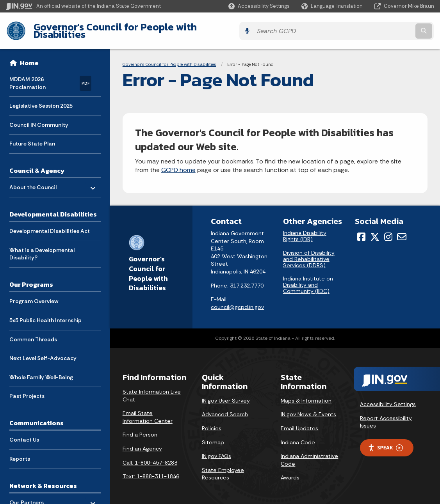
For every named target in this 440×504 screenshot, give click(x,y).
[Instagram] (388, 231)
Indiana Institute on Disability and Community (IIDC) (308, 279)
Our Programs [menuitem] (31, 279)
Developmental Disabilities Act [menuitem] (50, 225)
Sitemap (213, 436)
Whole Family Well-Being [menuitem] (41, 371)
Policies (212, 422)
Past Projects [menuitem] (27, 390)
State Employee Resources (223, 468)
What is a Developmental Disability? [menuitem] (42, 248)
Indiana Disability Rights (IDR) (305, 230)
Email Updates (299, 422)
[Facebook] (361, 231)
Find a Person (140, 429)
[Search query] (382, 28)
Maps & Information (306, 395)
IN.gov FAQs (216, 450)
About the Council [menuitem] (33, 180)
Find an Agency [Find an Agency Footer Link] (142, 443)
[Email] (402, 231)
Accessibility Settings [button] (388, 398)
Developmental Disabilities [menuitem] (53, 208)
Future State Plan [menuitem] (32, 138)
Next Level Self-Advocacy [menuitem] (43, 353)
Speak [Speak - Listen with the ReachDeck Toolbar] (385, 442)
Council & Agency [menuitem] (37, 165)
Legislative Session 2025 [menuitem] (41, 100)
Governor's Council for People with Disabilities (141, 28)
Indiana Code (298, 436)
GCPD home (178, 164)
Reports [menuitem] (20, 453)
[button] (259, 6)
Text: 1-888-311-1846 (151, 470)
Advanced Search (225, 408)
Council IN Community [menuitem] (39, 119)
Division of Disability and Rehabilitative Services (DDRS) (309, 253)
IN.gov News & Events (308, 408)
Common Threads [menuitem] (33, 334)
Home (29, 57)
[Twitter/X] (375, 231)
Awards (290, 472)
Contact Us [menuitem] (24, 434)
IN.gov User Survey (226, 395)
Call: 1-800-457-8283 (150, 456)
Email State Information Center (148, 411)
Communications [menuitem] (37, 417)
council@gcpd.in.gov (237, 301)
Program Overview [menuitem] (34, 296)
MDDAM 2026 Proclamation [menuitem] (50, 77)
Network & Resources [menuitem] (43, 480)
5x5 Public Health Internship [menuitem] (45, 315)
